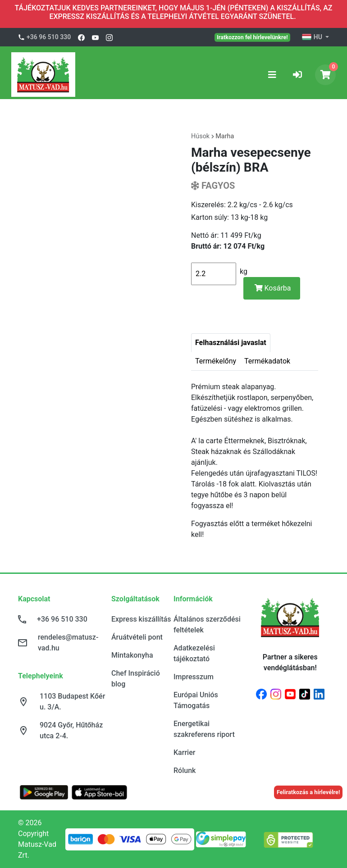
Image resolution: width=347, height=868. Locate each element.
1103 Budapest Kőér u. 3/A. (72, 702)
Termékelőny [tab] (216, 361)
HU (313, 37)
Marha (225, 136)
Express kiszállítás (141, 619)
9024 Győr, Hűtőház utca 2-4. (71, 730)
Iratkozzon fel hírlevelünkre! (252, 37)
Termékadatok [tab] (267, 361)
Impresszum (194, 677)
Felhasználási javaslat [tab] (231, 343)
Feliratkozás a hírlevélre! (308, 792)
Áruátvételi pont (137, 637)
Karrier (184, 752)
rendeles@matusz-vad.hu (68, 643)
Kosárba (273, 288)
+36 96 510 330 (49, 37)
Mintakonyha (132, 655)
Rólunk (185, 770)
